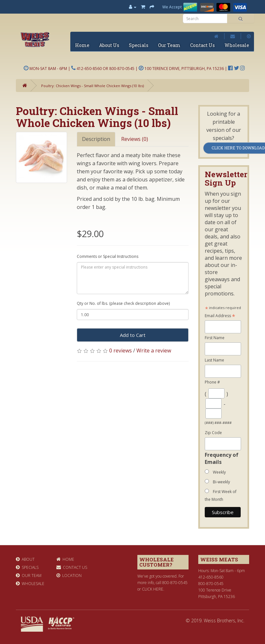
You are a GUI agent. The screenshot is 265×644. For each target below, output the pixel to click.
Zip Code (213, 433)
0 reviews (121, 351)
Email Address (220, 316)
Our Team (169, 45)
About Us (109, 45)
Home (82, 45)
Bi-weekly (221, 482)
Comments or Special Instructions (108, 256)
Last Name (214, 360)
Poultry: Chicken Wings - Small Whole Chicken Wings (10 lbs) (92, 86)
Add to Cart (133, 335)
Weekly (219, 472)
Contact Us (202, 45)
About (25, 559)
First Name (215, 338)
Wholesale (237, 45)
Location (69, 575)
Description (96, 139)
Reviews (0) (135, 139)
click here (153, 589)
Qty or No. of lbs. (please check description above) (123, 303)
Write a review (154, 351)
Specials (139, 45)
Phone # (212, 382)
